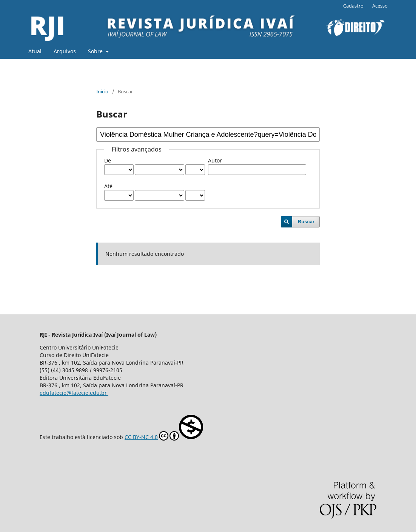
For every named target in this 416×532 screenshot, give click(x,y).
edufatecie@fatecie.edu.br (74, 393)
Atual (35, 51)
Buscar (306, 222)
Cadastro (353, 6)
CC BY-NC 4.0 (164, 428)
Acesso (380, 6)
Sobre (96, 51)
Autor (215, 160)
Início (102, 91)
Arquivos (65, 51)
